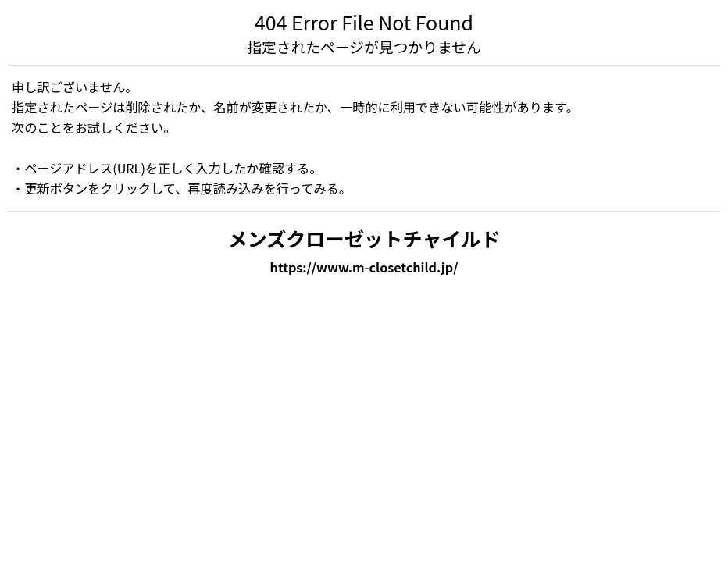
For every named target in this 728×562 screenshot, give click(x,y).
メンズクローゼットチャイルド (364, 238)
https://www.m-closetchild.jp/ (364, 267)
